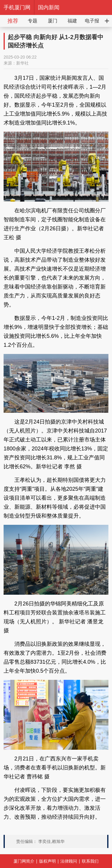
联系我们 (90, 861)
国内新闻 (49, 7)
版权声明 (47, 861)
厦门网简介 (24, 861)
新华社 (22, 63)
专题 (33, 21)
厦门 (53, 21)
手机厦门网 (17, 7)
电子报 (92, 21)
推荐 (13, 21)
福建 (72, 21)
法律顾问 (69, 861)
